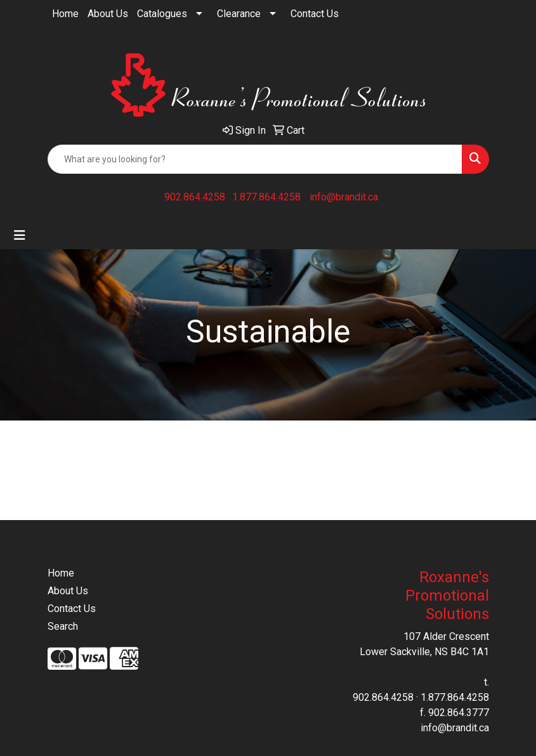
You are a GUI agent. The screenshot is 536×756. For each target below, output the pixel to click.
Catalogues (162, 14)
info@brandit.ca (344, 197)
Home (65, 14)
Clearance (239, 14)
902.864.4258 (195, 197)
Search (63, 626)
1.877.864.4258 (266, 197)
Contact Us (315, 14)
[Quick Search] (255, 159)
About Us (108, 14)
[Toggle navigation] (20, 235)
